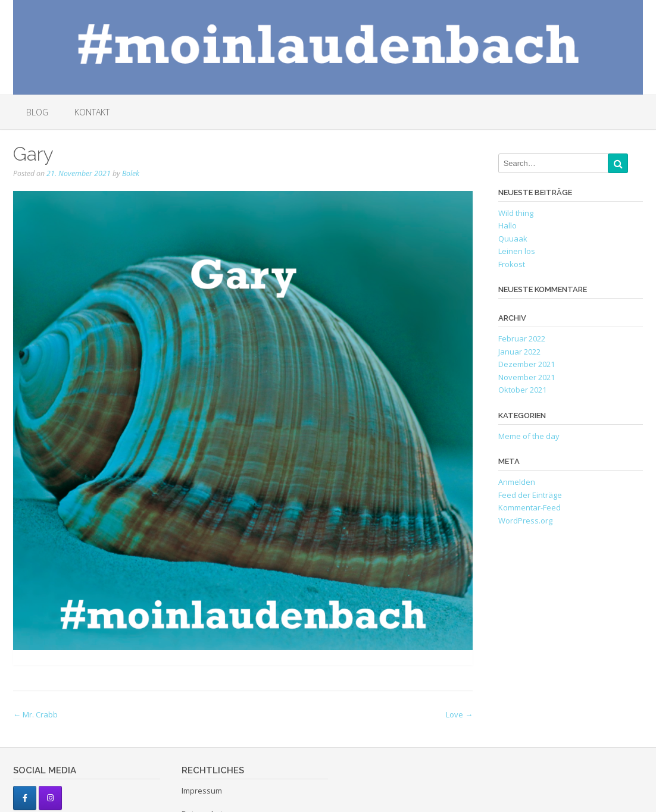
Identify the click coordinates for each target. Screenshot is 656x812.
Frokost (512, 264)
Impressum (202, 791)
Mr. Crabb (35, 714)
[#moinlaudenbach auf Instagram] (50, 798)
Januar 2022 (519, 352)
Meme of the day (529, 436)
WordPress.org (525, 521)
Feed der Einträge (530, 495)
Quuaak (513, 239)
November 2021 (527, 377)
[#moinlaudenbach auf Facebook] (25, 798)
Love (459, 714)
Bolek (131, 173)
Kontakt (92, 112)
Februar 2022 (522, 338)
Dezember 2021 (527, 364)
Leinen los (517, 251)
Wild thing (516, 213)
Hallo (507, 225)
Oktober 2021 (522, 390)
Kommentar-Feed (530, 507)
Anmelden (517, 482)
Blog (37, 112)
